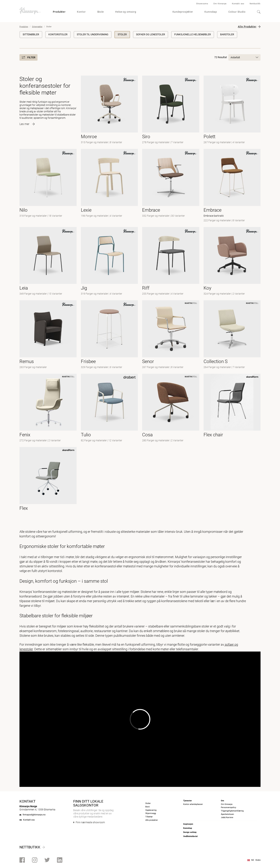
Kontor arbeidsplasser (193, 804)
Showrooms (202, 4)
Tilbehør (149, 817)
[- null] (109, 110)
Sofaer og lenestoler (151, 34)
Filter (28, 57)
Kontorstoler (58, 34)
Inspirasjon (188, 824)
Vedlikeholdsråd (190, 836)
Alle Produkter (247, 27)
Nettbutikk (255, 4)
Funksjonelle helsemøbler (193, 34)
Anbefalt (244, 57)
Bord (147, 807)
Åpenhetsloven (227, 814)
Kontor (81, 12)
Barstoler (227, 34)
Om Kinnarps (220, 4)
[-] (232, 110)
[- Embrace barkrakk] (232, 186)
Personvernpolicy (228, 807)
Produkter (59, 12)
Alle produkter (152, 820)
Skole (101, 12)
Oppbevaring (151, 810)
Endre (258, 860)
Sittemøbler (37, 27)
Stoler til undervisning (93, 34)
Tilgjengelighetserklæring (232, 811)
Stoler (122, 34)
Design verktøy (190, 832)
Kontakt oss (238, 4)
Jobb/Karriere (227, 817)
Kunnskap (211, 12)
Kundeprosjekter (183, 12)
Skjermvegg (151, 813)
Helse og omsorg (126, 12)
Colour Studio (237, 12)
